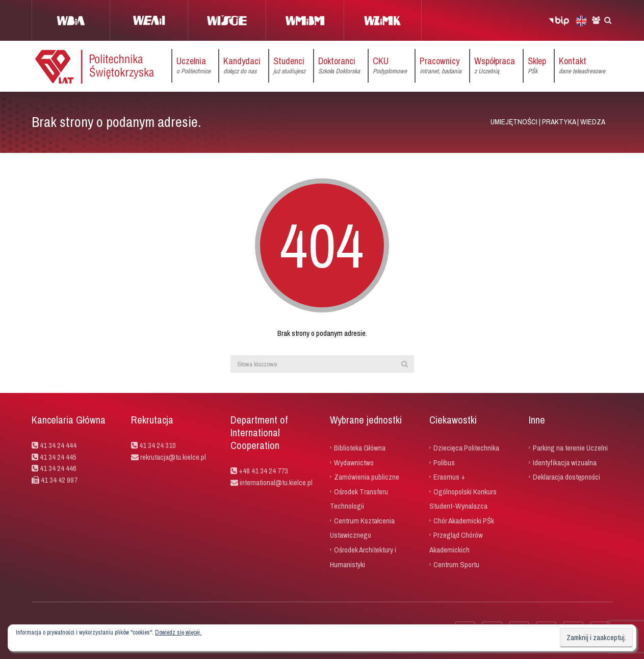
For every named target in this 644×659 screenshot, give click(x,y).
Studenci (289, 65)
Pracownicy (441, 65)
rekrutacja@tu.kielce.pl (173, 457)
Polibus (444, 462)
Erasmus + (449, 477)
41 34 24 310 (158, 445)
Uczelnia (194, 65)
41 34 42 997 (59, 480)
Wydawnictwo (354, 462)
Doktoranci (339, 65)
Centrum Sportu (456, 564)
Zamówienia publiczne (367, 477)
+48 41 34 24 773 (263, 471)
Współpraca (495, 65)
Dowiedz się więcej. (178, 632)
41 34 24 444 (58, 445)
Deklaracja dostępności (566, 477)
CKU (390, 65)
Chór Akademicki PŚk (464, 520)
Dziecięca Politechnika (466, 448)
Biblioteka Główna (360, 448)
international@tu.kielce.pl (275, 482)
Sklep (537, 65)
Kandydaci (242, 65)
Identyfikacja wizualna (565, 462)
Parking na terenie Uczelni (570, 448)
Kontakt (582, 65)
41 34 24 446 (58, 468)
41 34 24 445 (58, 457)
